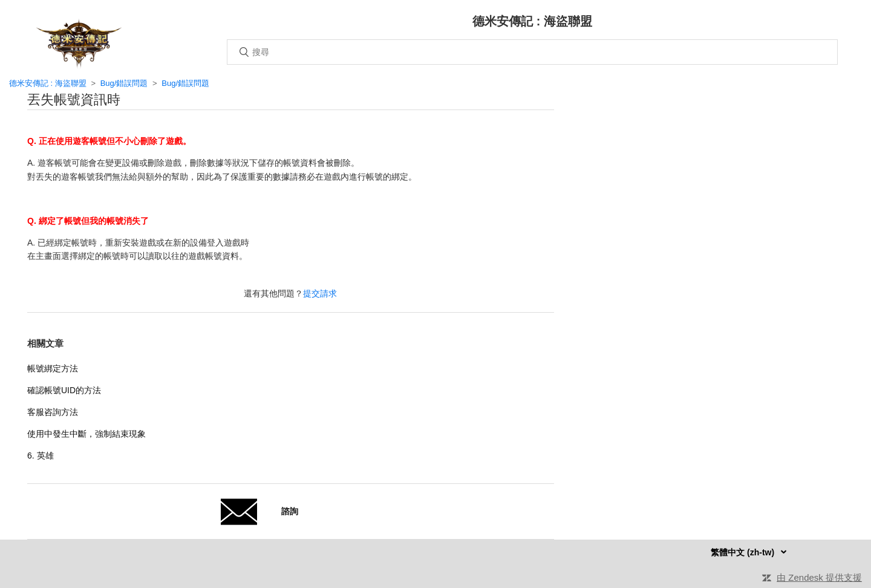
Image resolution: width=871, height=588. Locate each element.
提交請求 (320, 293)
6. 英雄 (41, 456)
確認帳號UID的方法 (64, 390)
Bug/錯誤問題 (124, 83)
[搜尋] (532, 52)
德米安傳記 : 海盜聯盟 (48, 83)
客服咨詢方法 (53, 412)
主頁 (79, 44)
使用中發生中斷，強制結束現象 (86, 434)
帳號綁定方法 (53, 368)
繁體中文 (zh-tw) (744, 552)
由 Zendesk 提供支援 (819, 577)
